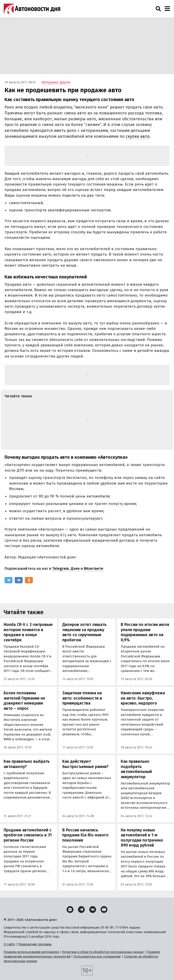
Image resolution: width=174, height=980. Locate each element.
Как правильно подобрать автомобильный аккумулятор (136, 769)
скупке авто (138, 136)
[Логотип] (32, 9)
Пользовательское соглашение (97, 957)
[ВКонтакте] (19, 580)
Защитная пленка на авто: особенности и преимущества (82, 698)
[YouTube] (104, 910)
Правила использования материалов (31, 952)
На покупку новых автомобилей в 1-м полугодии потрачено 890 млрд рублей (142, 838)
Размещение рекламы (35, 944)
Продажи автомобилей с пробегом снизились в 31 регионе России (28, 835)
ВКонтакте (94, 568)
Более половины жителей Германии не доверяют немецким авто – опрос (24, 701)
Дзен (75, 568)
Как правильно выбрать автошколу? (27, 764)
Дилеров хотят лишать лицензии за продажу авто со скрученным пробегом (84, 632)
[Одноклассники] (29, 580)
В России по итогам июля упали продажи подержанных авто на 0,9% (145, 632)
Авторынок (50, 82)
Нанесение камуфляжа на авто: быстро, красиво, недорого (143, 698)
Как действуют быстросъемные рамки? (85, 764)
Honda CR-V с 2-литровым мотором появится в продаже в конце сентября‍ (28, 632)
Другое (65, 82)
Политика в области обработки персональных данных (103, 952)
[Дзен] (70, 910)
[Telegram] (8, 580)
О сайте (9, 944)
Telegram (60, 568)
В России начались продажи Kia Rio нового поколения (85, 835)
